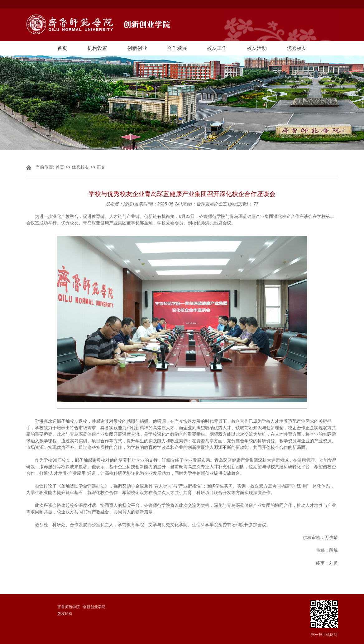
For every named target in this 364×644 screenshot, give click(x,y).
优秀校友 (297, 48)
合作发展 (177, 48)
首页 (62, 48)
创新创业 (137, 48)
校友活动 (257, 48)
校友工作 (217, 48)
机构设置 (97, 48)
